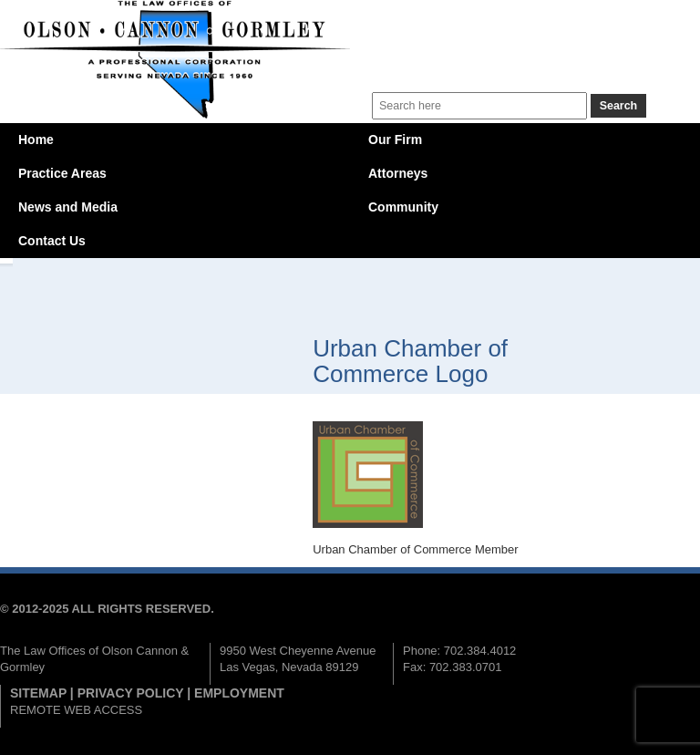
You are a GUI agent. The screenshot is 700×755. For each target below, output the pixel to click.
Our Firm (395, 140)
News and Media (68, 207)
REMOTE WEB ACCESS (76, 710)
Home (36, 140)
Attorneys (398, 173)
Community (403, 207)
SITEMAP (38, 693)
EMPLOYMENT (239, 693)
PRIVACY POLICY (131, 693)
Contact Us (52, 241)
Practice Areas (62, 173)
